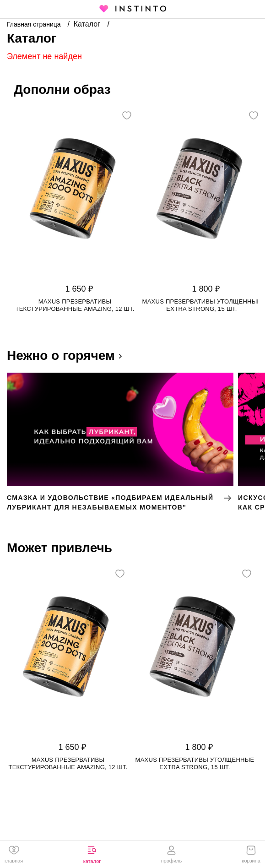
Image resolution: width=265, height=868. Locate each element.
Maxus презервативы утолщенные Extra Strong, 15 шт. (202, 305)
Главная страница (35, 24)
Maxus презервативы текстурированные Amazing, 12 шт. (75, 305)
